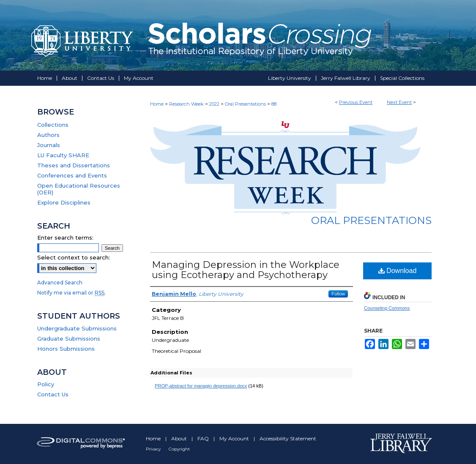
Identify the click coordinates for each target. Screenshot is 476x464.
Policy (46, 384)
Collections (53, 125)
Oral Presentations (246, 104)
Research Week (187, 104)
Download (398, 271)
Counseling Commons (387, 308)
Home (157, 104)
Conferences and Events (72, 175)
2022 (215, 104)
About (180, 438)
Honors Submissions (66, 349)
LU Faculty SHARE (63, 155)
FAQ (204, 438)
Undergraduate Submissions (77, 328)
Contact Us (53, 394)
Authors (48, 135)
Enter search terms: (65, 237)
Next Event (399, 102)
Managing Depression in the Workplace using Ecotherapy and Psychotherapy (246, 270)
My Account (235, 438)
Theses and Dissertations (74, 165)
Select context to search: (74, 257)
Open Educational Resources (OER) (79, 189)
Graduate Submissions (69, 338)
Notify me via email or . (71, 293)
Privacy (154, 449)
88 (274, 104)
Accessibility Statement (288, 438)
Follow (338, 294)
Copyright (179, 449)
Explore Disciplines (64, 202)
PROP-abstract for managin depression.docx (201, 386)
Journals (49, 145)
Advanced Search (60, 282)
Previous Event (356, 102)
